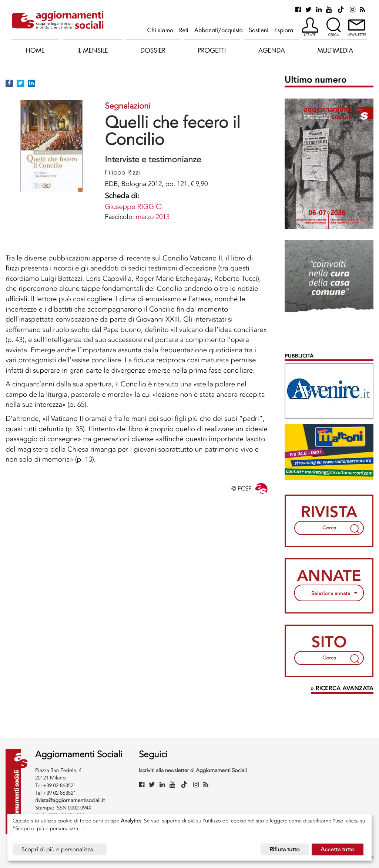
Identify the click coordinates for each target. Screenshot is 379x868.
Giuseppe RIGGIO (133, 207)
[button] (310, 27)
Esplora (284, 30)
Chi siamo (160, 30)
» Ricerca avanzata (342, 689)
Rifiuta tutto (285, 849)
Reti (184, 30)
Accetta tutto (338, 849)
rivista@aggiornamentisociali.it (70, 800)
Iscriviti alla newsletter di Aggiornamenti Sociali (193, 770)
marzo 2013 (153, 217)
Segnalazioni (128, 106)
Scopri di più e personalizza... (60, 849)
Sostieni (259, 30)
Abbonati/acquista (219, 30)
